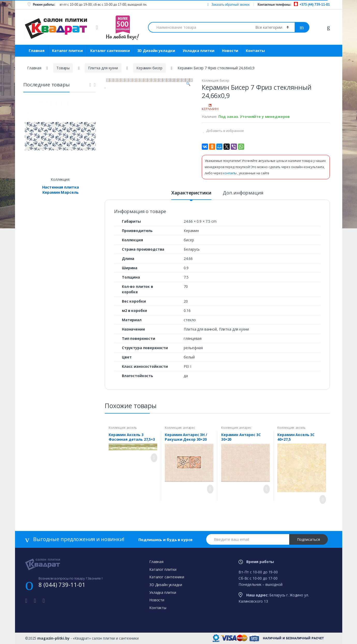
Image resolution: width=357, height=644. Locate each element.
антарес (189, 428)
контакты (230, 173)
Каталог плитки (67, 51)
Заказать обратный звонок (228, 5)
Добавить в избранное (225, 131)
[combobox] (199, 27)
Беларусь (192, 249)
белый (189, 357)
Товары (63, 68)
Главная (37, 51)
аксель (132, 428)
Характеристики (191, 193)
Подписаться (308, 539)
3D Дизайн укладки (156, 51)
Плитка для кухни (103, 68)
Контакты (255, 51)
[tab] (191, 195)
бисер (224, 81)
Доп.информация (243, 193)
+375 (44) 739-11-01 (315, 5)
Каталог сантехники (110, 51)
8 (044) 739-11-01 (62, 585)
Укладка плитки (199, 51)
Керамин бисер (149, 68)
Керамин (191, 231)
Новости (230, 51)
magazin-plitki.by (53, 638)
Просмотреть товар (153, 458)
